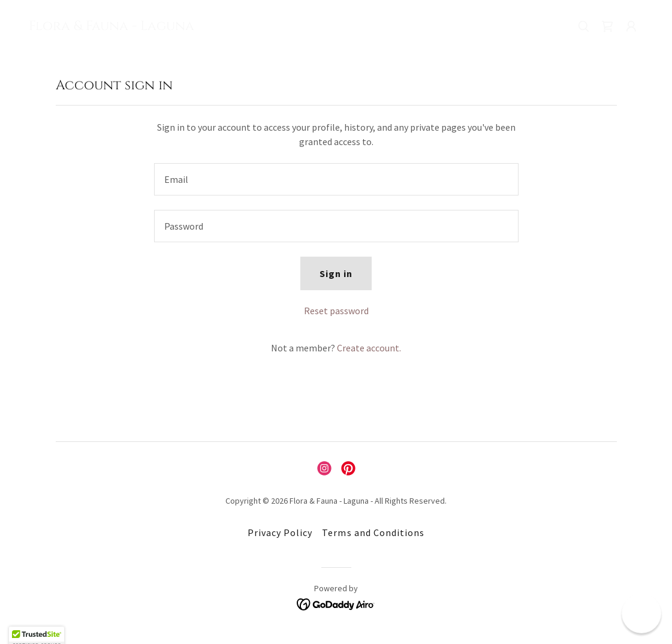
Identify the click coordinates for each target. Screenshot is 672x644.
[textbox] (336, 179)
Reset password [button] (336, 311)
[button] (631, 26)
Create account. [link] (369, 348)
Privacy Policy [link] (280, 532)
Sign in (336, 273)
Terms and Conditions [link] (373, 532)
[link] (112, 26)
